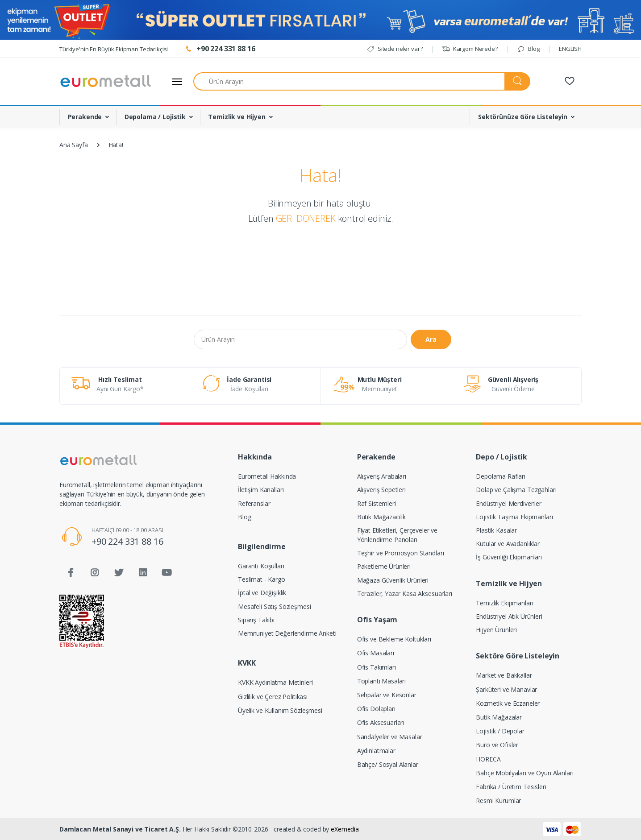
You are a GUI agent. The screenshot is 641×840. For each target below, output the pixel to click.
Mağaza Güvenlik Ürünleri (393, 580)
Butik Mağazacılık (382, 517)
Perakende (85, 117)
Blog (528, 49)
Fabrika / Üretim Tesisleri (511, 787)
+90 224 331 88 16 (127, 541)
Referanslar (254, 503)
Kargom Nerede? (470, 49)
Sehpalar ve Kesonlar (387, 695)
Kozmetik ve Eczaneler (508, 703)
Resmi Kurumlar (498, 801)
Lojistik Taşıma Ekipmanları (514, 517)
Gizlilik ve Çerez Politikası (273, 697)
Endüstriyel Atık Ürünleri (509, 616)
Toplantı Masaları (382, 681)
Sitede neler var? (394, 49)
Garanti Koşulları (261, 566)
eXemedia (345, 829)
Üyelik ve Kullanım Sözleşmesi (280, 710)
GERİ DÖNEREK (306, 218)
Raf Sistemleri (377, 503)
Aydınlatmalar (376, 751)
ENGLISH (570, 49)
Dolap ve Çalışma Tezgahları (516, 490)
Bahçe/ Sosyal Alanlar (388, 764)
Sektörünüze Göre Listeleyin (523, 117)
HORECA (488, 759)
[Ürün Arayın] (349, 81)
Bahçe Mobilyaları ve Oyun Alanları (524, 773)
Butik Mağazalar (499, 717)
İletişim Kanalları (261, 490)
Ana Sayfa (74, 145)
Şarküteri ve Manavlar (506, 689)
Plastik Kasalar (496, 530)
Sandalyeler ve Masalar (390, 737)
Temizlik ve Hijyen (237, 117)
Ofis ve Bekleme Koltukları (394, 639)
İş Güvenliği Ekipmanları (509, 557)
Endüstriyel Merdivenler (509, 503)
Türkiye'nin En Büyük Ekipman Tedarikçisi (114, 49)
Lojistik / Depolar (500, 731)
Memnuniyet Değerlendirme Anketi (287, 633)
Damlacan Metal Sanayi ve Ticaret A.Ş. (120, 829)
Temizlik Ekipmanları (504, 603)
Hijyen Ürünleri (496, 630)
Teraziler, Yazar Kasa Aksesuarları (405, 594)
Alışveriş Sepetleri (381, 490)
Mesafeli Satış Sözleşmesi (274, 606)
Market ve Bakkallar (504, 675)
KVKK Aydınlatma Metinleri (275, 682)
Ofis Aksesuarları (381, 722)
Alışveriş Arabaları (382, 476)
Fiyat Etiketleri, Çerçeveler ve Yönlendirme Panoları (398, 535)
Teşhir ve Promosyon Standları (401, 553)
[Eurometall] (106, 81)
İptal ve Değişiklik (262, 593)
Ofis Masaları (376, 653)
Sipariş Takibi (256, 620)
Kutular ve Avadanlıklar (508, 544)
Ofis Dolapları (376, 709)
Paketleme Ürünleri (384, 566)
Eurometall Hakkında (267, 476)
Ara (431, 339)
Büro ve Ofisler (497, 745)
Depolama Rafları (501, 476)
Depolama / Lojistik (155, 117)
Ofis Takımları (377, 667)
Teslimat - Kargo (262, 579)
